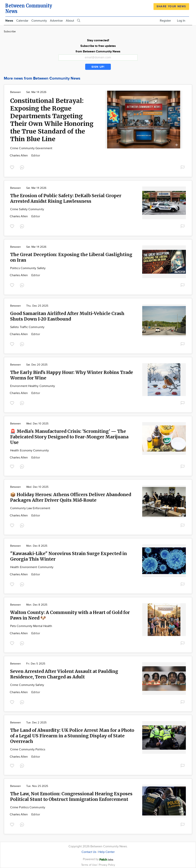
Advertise (56, 21)
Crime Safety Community (27, 209)
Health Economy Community (29, 451)
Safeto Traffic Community (27, 327)
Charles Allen (19, 156)
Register (165, 21)
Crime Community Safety (27, 685)
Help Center (107, 852)
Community (39, 21)
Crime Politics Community (28, 807)
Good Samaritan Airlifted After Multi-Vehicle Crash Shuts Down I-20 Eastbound (67, 316)
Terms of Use (89, 865)
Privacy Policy (107, 865)
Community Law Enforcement (30, 508)
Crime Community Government (31, 148)
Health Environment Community (32, 567)
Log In (181, 21)
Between (16, 92)
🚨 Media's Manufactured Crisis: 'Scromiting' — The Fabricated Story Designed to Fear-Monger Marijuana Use (69, 437)
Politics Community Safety (28, 268)
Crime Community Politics (28, 750)
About (70, 21)
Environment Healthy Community (33, 386)
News (9, 21)
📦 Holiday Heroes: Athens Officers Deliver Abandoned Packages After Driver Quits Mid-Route (71, 497)
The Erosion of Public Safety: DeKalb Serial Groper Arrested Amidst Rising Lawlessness (66, 198)
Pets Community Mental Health (31, 626)
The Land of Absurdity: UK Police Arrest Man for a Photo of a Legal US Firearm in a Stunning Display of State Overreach (72, 736)
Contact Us (89, 852)
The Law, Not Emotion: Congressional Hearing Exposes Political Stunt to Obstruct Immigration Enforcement (71, 796)
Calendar (22, 21)
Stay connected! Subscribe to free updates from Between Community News (98, 46)
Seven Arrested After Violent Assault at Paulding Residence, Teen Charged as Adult (64, 674)
